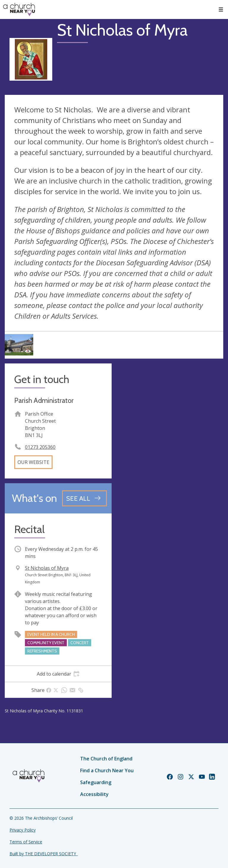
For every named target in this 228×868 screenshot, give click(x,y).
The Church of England (106, 759)
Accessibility (94, 794)
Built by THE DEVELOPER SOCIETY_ (44, 854)
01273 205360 (40, 447)
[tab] (58, 674)
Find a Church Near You (107, 770)
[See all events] (84, 498)
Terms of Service (26, 842)
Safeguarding (96, 782)
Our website (33, 462)
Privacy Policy (23, 830)
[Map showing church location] (170, 417)
